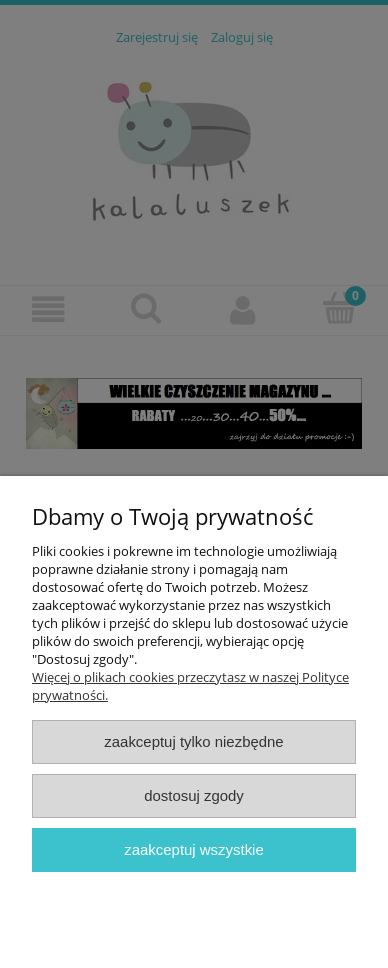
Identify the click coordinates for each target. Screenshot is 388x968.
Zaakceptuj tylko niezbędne (193, 741)
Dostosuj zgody (194, 795)
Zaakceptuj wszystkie (193, 849)
